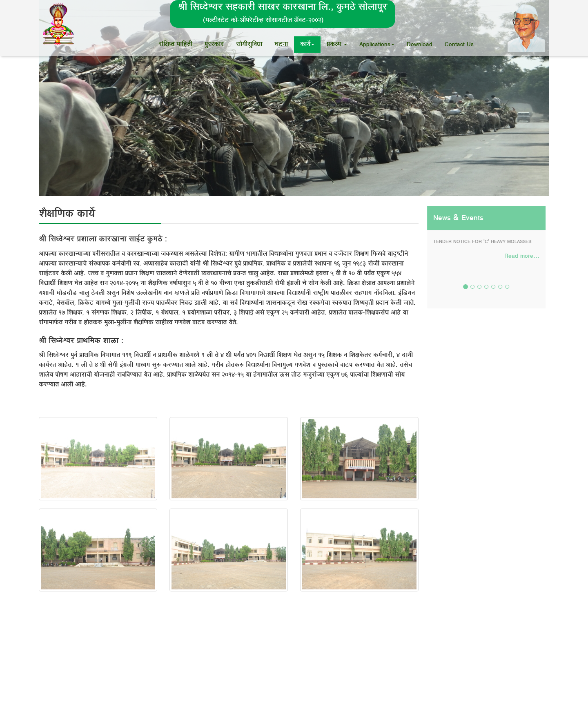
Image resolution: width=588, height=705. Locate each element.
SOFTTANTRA (536, 681)
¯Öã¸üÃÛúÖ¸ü (214, 45)
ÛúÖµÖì (307, 45)
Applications (377, 45)
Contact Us (459, 45)
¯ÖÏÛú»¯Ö (337, 45)
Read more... (521, 256)
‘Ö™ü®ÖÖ (281, 45)
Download (420, 45)
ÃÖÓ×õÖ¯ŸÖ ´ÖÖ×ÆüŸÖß (176, 45)
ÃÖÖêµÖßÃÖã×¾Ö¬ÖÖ (249, 45)
